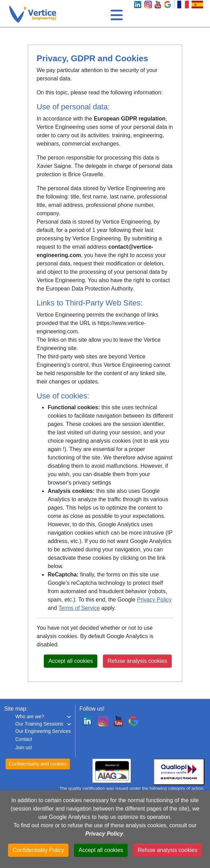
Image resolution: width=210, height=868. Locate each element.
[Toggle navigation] (116, 13)
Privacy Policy (154, 600)
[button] (43, 717)
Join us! (24, 747)
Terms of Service (79, 608)
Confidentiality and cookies (38, 764)
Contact (24, 739)
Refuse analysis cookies (137, 661)
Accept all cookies (71, 661)
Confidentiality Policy (38, 850)
